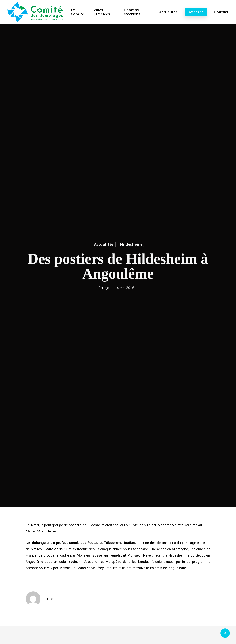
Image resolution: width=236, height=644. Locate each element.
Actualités (104, 245)
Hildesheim (131, 245)
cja (107, 289)
